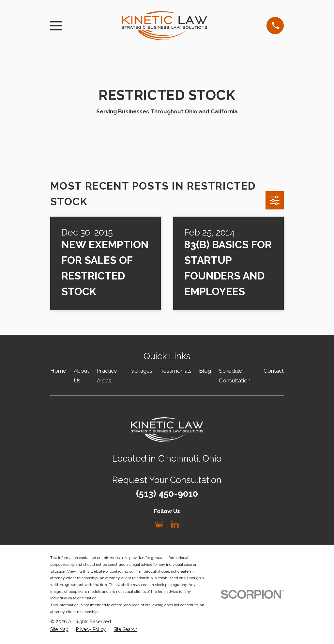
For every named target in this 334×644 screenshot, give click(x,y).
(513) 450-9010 (167, 494)
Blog (205, 371)
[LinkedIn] (175, 524)
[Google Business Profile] (159, 524)
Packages (140, 371)
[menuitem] (59, 630)
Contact (274, 371)
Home (58, 371)
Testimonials (176, 371)
